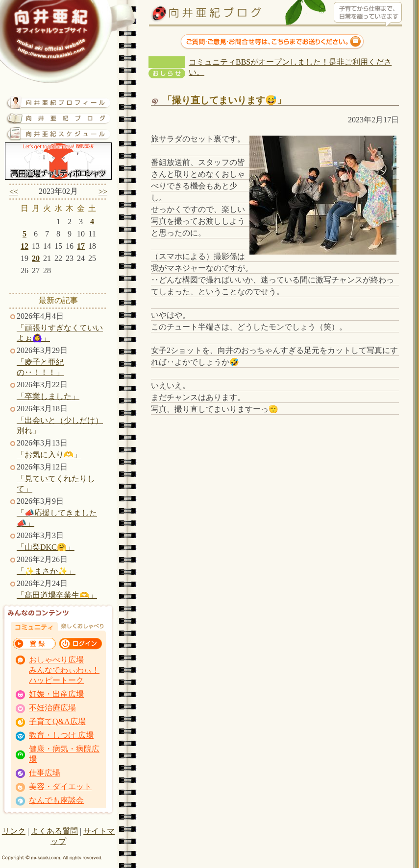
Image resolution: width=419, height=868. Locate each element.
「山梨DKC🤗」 (46, 547)
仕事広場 (45, 773)
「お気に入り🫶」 (49, 455)
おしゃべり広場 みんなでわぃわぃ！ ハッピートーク (64, 670)
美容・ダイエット (60, 786)
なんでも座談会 (56, 800)
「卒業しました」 (48, 396)
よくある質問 (54, 831)
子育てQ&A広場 (57, 721)
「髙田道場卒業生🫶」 (57, 595)
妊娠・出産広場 (56, 694)
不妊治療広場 (52, 708)
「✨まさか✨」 (46, 571)
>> (103, 192)
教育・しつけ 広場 (61, 735)
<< (14, 192)
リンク (14, 831)
